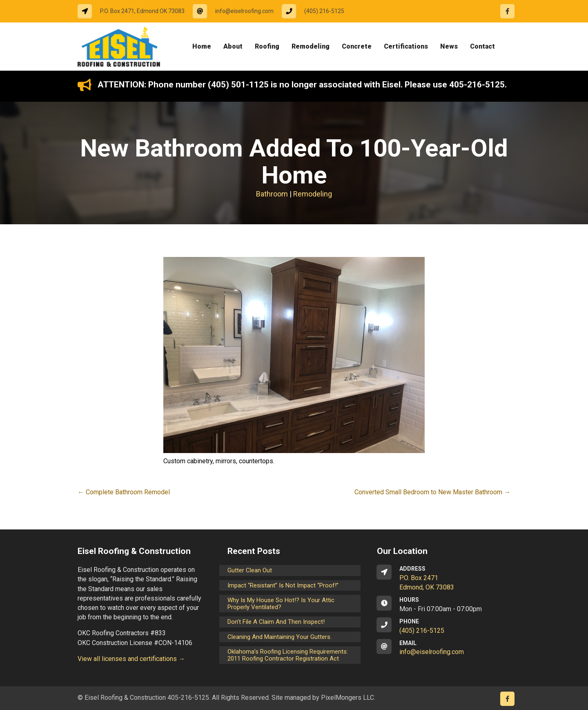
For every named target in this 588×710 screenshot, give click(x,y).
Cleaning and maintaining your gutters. (280, 637)
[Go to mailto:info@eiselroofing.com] (237, 11)
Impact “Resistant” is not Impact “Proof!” (283, 585)
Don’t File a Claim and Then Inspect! (276, 622)
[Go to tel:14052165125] (317, 11)
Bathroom (272, 194)
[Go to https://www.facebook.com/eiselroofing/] (507, 11)
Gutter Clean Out (250, 570)
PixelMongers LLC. (348, 698)
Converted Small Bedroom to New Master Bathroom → (432, 492)
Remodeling (313, 194)
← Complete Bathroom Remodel (124, 492)
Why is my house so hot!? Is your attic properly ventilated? (281, 604)
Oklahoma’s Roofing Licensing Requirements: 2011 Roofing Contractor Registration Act (288, 655)
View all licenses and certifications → (131, 659)
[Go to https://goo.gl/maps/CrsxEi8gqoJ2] (444, 578)
